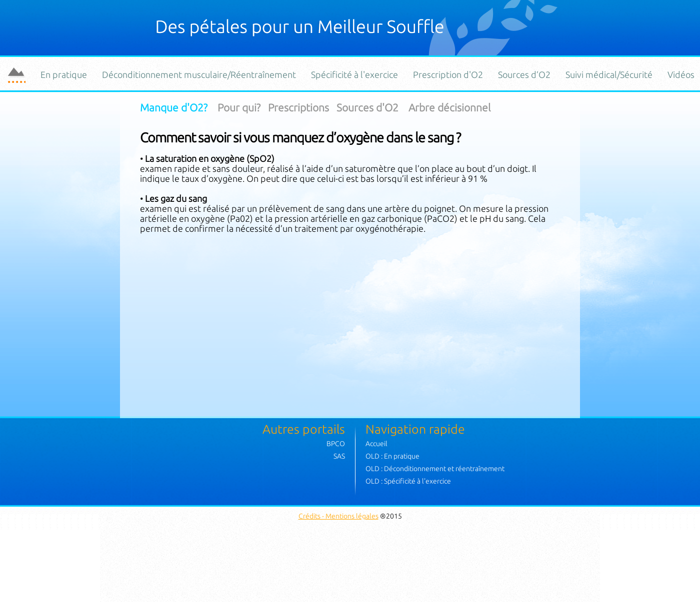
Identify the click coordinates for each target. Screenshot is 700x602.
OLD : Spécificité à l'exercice (408, 481)
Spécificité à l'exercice (354, 74)
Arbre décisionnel (449, 107)
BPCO (336, 444)
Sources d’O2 (524, 74)
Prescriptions (298, 107)
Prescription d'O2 (448, 74)
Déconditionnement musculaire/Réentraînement (199, 74)
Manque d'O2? (175, 107)
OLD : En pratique (392, 456)
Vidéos (681, 74)
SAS (339, 456)
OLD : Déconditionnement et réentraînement (435, 469)
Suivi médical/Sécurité (609, 74)
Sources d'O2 (367, 107)
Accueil (376, 444)
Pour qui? (239, 107)
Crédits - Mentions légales (338, 516)
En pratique (64, 74)
